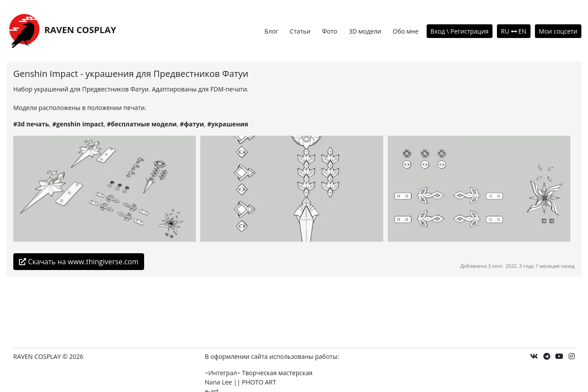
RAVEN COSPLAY (61, 31)
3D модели (365, 31)
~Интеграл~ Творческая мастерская (258, 373)
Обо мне (405, 31)
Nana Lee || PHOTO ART (240, 382)
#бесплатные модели (142, 124)
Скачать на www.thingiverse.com (79, 262)
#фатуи (192, 124)
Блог (271, 31)
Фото (330, 31)
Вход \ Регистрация (460, 31)
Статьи (300, 31)
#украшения (228, 124)
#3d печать (31, 124)
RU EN (514, 31)
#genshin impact (78, 124)
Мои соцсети (558, 31)
